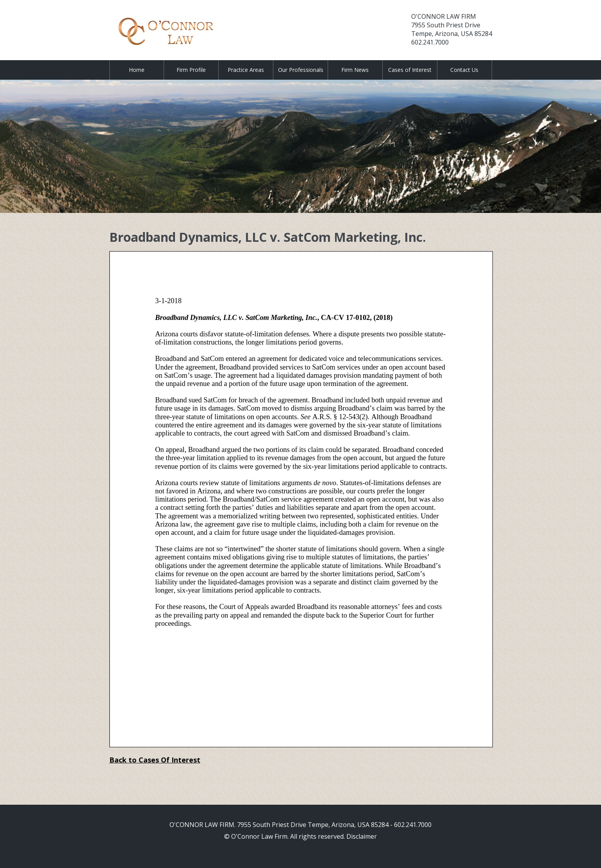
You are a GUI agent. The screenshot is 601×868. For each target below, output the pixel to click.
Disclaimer (362, 836)
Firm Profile (191, 70)
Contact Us (464, 70)
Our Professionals (301, 70)
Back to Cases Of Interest (155, 760)
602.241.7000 (430, 42)
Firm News (355, 70)
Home (137, 70)
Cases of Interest (410, 70)
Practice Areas (246, 70)
